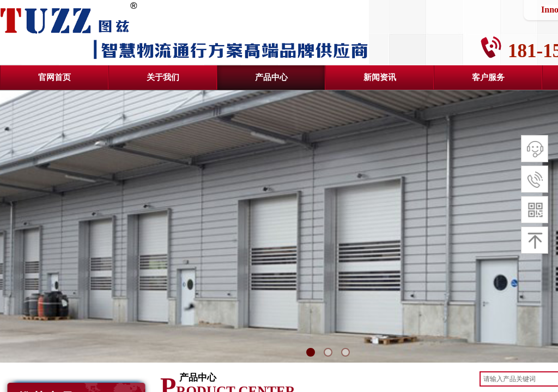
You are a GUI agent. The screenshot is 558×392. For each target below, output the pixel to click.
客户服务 (488, 77)
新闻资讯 (380, 77)
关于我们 (163, 77)
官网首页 (54, 77)
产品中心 (271, 77)
